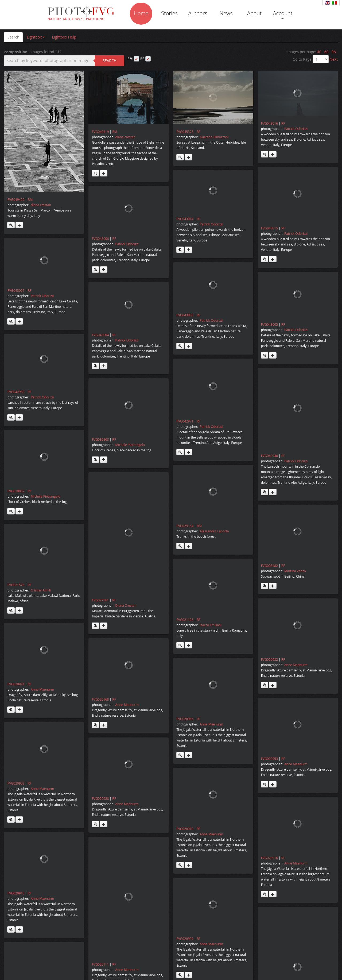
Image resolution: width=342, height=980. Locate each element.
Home (141, 13)
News (226, 13)
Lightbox (36, 37)
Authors (198, 13)
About (254, 13)
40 (319, 52)
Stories (169, 13)
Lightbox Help (64, 37)
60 (327, 52)
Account (283, 14)
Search (13, 37)
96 (334, 52)
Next (334, 59)
